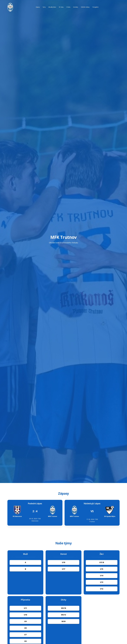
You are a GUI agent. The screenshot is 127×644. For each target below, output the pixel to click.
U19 (64, 562)
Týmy (44, 7)
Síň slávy (61, 7)
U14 (102, 576)
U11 (25, 608)
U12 (102, 589)
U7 (25, 635)
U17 (64, 569)
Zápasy (38, 7)
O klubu (68, 7)
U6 (25, 641)
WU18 (64, 608)
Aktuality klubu (52, 7)
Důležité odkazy (85, 7)
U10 (25, 615)
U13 (102, 582)
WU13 (64, 615)
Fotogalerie (95, 7)
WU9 (64, 621)
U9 (25, 621)
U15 (102, 569)
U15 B (102, 562)
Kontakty (76, 7)
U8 (25, 628)
